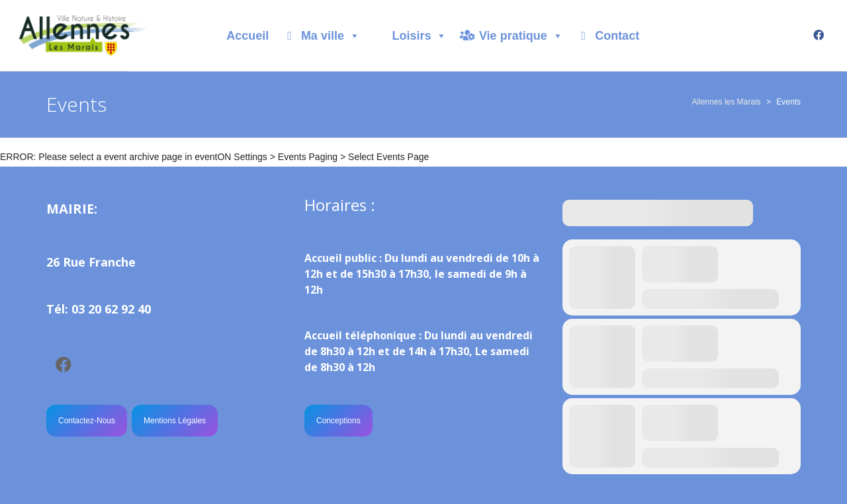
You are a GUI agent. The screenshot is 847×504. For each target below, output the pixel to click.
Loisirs (419, 36)
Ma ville (331, 36)
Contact (617, 36)
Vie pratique (521, 36)
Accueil (247, 36)
